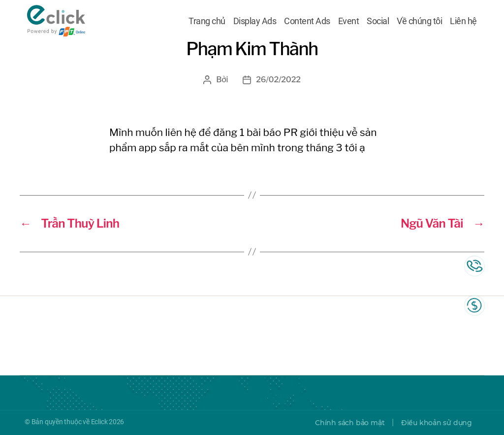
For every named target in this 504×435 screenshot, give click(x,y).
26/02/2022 (278, 80)
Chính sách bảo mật (350, 423)
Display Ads (255, 21)
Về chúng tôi (419, 21)
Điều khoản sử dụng (437, 423)
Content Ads (307, 21)
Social (378, 21)
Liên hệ (463, 21)
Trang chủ (207, 21)
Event (349, 21)
